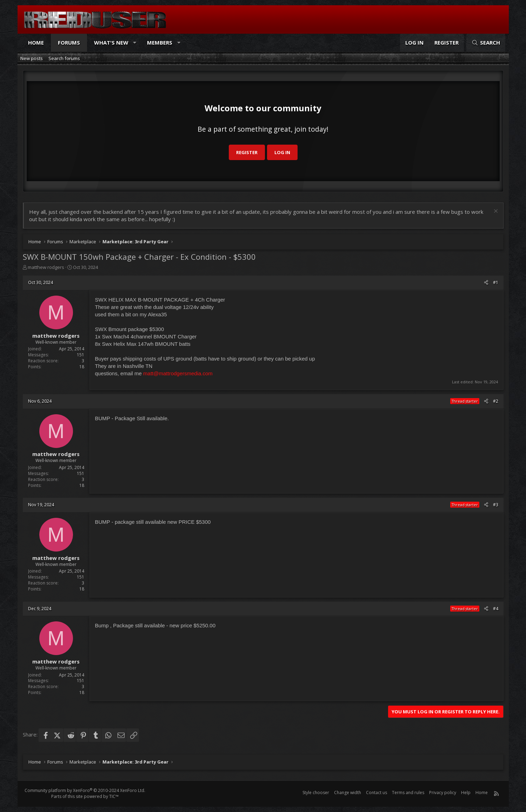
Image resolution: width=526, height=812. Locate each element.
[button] (135, 43)
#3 (496, 505)
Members (160, 42)
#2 (496, 401)
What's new (111, 42)
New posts (32, 58)
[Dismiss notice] (495, 212)
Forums (69, 42)
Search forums (64, 58)
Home (36, 42)
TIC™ (114, 796)
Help (466, 793)
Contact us (377, 793)
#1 (496, 282)
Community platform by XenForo (85, 790)
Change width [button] (348, 793)
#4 (496, 609)
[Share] (486, 283)
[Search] (486, 43)
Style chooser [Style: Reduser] (316, 793)
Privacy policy (443, 793)
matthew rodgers (46, 267)
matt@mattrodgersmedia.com (178, 373)
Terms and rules (408, 793)
